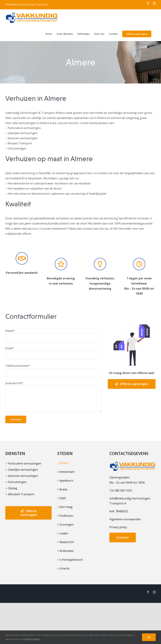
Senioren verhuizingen (23, 476)
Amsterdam (67, 472)
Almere (64, 463)
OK (149, 637)
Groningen (66, 525)
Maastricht (66, 542)
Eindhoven (66, 516)
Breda (63, 489)
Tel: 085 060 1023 (121, 490)
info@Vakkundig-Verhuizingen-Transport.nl (27, 5)
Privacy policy (118, 527)
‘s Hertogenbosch (71, 560)
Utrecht (64, 568)
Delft (63, 498)
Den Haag (66, 507)
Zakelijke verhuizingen (23, 470)
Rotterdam (66, 551)
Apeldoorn (66, 481)
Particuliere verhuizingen (25, 463)
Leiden (64, 533)
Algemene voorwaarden (125, 519)
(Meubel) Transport (21, 494)
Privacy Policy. (33, 639)
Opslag (13, 488)
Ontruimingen (17, 482)
